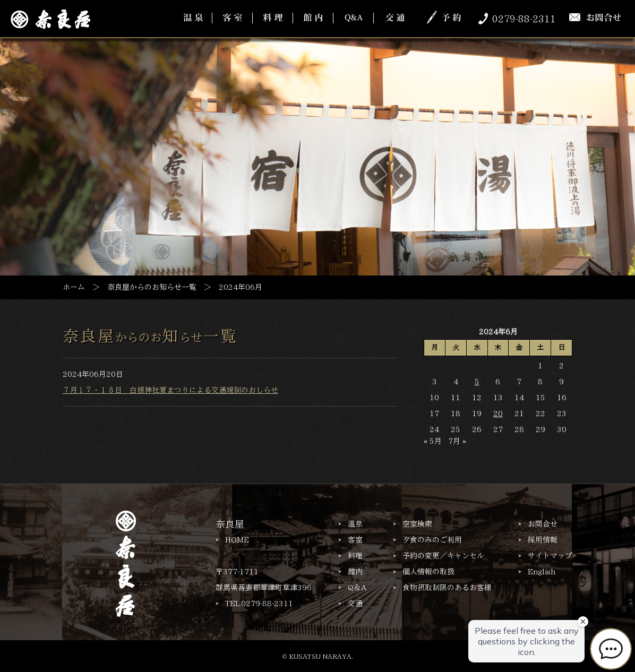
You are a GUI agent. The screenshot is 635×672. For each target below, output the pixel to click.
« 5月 (433, 441)
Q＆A (357, 588)
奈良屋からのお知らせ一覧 (152, 287)
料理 (355, 556)
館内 (355, 572)
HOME (237, 540)
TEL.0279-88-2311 (259, 604)
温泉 (355, 524)
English (542, 572)
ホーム (74, 287)
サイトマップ (550, 556)
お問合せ (543, 524)
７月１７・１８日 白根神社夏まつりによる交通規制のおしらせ (170, 390)
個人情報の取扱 (428, 572)
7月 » (457, 441)
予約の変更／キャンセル (443, 556)
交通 (355, 604)
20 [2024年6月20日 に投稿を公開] (498, 413)
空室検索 (417, 524)
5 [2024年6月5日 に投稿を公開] (477, 382)
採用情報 (543, 540)
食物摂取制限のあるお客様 (447, 588)
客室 (355, 540)
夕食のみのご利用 (432, 540)
